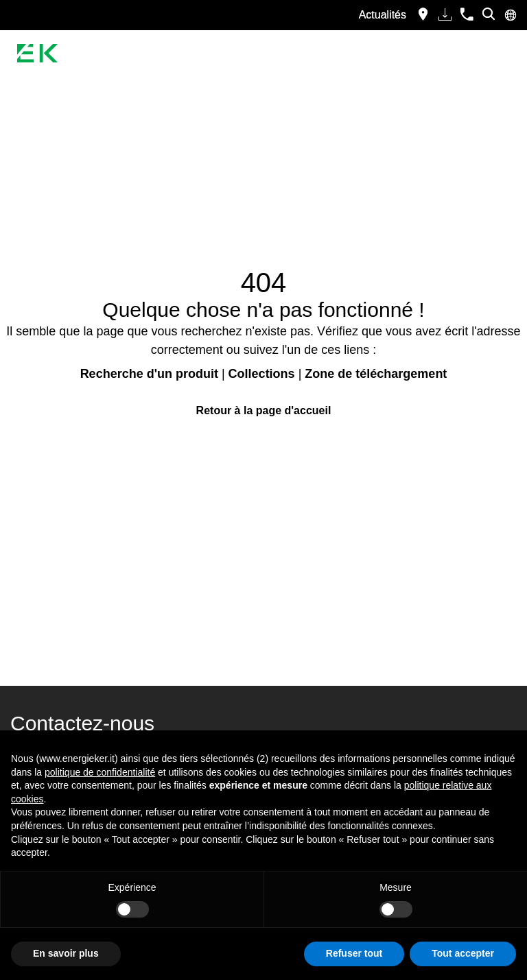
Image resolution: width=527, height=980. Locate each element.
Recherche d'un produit (149, 374)
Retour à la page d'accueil (264, 410)
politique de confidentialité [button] (100, 772)
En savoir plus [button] (66, 953)
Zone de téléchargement (376, 374)
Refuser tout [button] (354, 953)
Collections (262, 374)
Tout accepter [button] (463, 953)
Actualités (383, 15)
